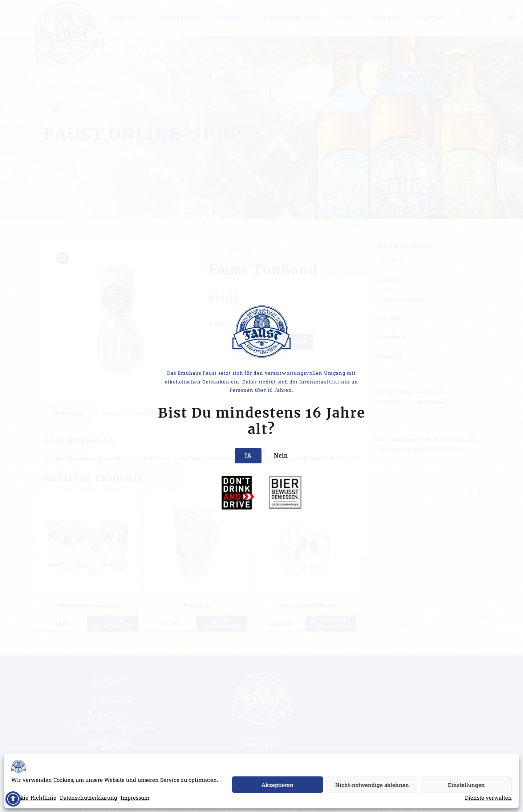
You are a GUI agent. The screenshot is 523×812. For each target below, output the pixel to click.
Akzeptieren (277, 785)
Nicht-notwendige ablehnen (372, 785)
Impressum (135, 797)
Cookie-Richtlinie (34, 797)
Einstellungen (466, 785)
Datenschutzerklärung (88, 797)
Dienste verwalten (488, 797)
